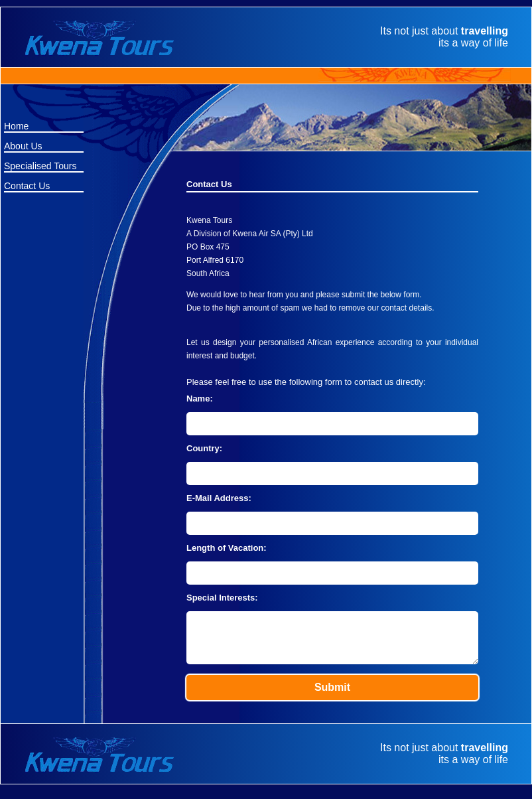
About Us (23, 146)
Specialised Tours (40, 166)
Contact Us (27, 186)
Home (16, 126)
